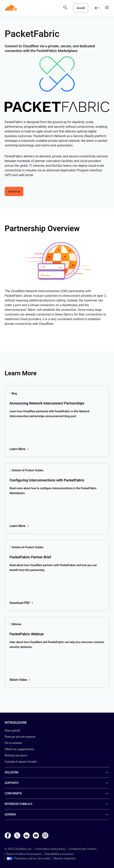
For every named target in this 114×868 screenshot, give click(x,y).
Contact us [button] (14, 191)
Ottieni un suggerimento (19, 749)
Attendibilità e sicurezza (59, 854)
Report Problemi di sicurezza (24, 854)
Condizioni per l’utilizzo (83, 849)
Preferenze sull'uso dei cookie (28, 858)
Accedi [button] (81, 8)
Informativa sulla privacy (50, 849)
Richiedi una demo (16, 755)
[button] (97, 8)
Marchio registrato (65, 858)
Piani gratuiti (12, 731)
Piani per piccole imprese (20, 737)
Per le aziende (13, 743)
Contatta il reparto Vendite (21, 762)
